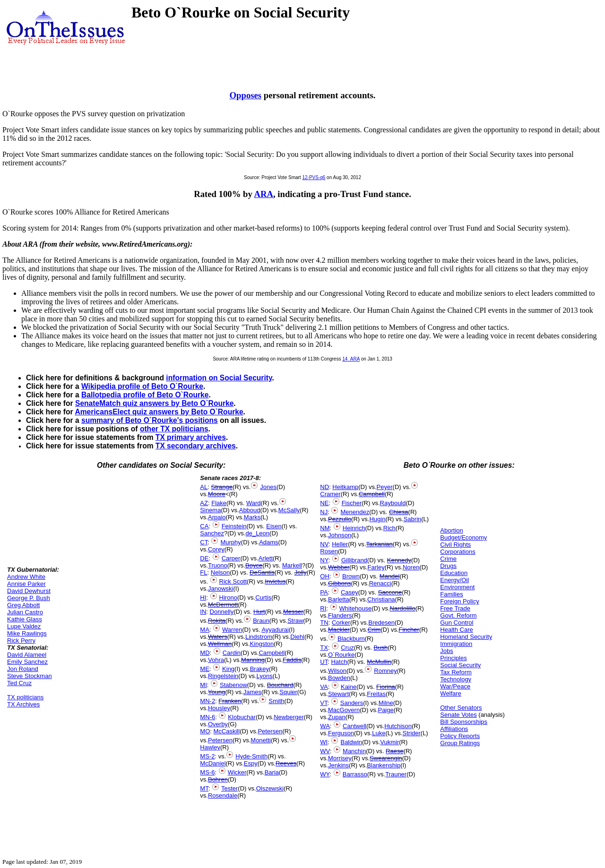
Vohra (216, 660)
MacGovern (344, 710)
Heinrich (354, 528)
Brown (351, 576)
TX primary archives (191, 437)
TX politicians (25, 697)
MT (204, 788)
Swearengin (386, 758)
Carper (231, 558)
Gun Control (457, 623)
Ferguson (341, 733)
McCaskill (227, 731)
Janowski (220, 589)
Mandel (390, 576)
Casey (350, 592)
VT (324, 703)
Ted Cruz (19, 683)
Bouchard (280, 685)
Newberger (289, 717)
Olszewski (270, 788)
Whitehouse (356, 608)
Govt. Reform (458, 615)
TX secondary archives (196, 446)
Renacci (380, 583)
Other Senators (461, 708)
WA (325, 726)
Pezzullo (340, 519)
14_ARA (351, 359)
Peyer (385, 487)
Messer (293, 612)
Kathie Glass (25, 619)
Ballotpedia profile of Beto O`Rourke (145, 395)
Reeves (286, 763)
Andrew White (26, 577)
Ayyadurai (275, 630)
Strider (412, 733)
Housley (219, 708)
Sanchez (212, 533)
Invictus (275, 581)
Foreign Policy (459, 601)
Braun (261, 621)
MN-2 (207, 701)
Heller (340, 544)
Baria (272, 772)
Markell (292, 565)
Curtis (263, 597)
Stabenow (233, 685)
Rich (389, 528)
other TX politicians (174, 429)
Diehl (297, 637)
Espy (251, 763)
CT (204, 542)
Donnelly (222, 612)
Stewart (338, 694)
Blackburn (351, 639)
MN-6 (207, 717)
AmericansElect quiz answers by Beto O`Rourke (159, 412)
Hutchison (398, 726)
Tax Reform (456, 672)
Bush (381, 648)
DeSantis (262, 572)
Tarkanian (379, 544)
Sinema (210, 510)
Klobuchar (242, 717)
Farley (376, 567)
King (228, 669)
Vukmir (389, 742)
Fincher (409, 630)
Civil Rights (455, 545)
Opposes (246, 95)
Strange (222, 487)
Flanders (340, 615)
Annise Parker (26, 584)
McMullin (379, 662)
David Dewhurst (29, 591)
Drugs (448, 566)
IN (203, 612)
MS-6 (207, 772)
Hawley (210, 747)
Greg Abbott (23, 605)
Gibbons (339, 583)
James (252, 692)
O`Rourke (341, 655)
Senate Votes (458, 715)
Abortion (451, 530)
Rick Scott (233, 581)
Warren (232, 630)
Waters (218, 637)
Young (216, 692)
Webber (339, 567)
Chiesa (398, 512)
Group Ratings (460, 743)
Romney (385, 671)
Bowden (339, 678)
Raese (395, 751)
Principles (453, 658)
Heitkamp (345, 487)
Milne (386, 703)
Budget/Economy (463, 537)
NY (324, 560)
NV (324, 544)
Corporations (458, 552)
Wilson (337, 671)
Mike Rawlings (27, 633)
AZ (204, 503)
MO (205, 731)
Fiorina (386, 687)
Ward (254, 503)
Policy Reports (460, 736)
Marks (252, 517)
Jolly (301, 572)
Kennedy (399, 560)
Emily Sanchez (27, 662)
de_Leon (257, 533)
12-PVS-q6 (314, 177)
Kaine (349, 687)
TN (324, 623)
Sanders (352, 703)
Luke (379, 733)
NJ (324, 512)
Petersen (270, 731)
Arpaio (217, 517)
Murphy (230, 542)
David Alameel (27, 655)
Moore (217, 494)
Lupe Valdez (24, 626)
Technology (456, 679)
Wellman (220, 644)
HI (203, 597)
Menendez (355, 512)
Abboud (250, 510)
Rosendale (223, 795)
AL (204, 487)
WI (324, 742)
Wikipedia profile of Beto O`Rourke (142, 386)
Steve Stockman (30, 676)
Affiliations (454, 729)
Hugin (377, 519)
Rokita (217, 621)
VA (324, 687)
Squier (288, 692)
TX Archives (23, 704)
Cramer (330, 494)
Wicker (237, 772)
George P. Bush (29, 598)
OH (325, 576)
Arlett (266, 558)
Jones (268, 487)
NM (325, 528)
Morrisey (340, 758)
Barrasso (355, 774)
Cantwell (354, 726)
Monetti (261, 740)
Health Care (456, 630)
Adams (268, 542)
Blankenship (384, 765)
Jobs (446, 651)
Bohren (218, 779)
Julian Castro (25, 612)
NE (324, 503)
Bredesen (381, 623)
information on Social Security (219, 378)
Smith (276, 701)
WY (325, 774)
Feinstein (234, 526)
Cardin (232, 653)
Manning (253, 660)
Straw (295, 621)
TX (324, 648)
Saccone (390, 592)
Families (451, 594)
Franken (230, 701)
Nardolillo (403, 608)
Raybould (393, 503)
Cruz (347, 648)
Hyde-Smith (251, 756)
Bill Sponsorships (464, 722)
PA (324, 592)
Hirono (228, 597)
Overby (218, 724)
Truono (218, 565)
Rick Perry (21, 640)
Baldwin (351, 742)
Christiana (381, 599)
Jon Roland (23, 669)
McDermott (223, 605)
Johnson (340, 535)
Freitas (376, 694)
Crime (448, 559)
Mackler (339, 630)
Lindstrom (259, 637)
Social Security (460, 665)
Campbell (272, 653)
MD (205, 653)
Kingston (262, 644)
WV (325, 751)
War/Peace (455, 686)
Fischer (352, 503)
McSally (289, 510)
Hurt (259, 612)
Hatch (339, 662)
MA (205, 630)
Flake (219, 503)
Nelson (220, 572)
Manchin (354, 751)
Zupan (337, 717)
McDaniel (213, 763)
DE (204, 558)
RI (323, 608)
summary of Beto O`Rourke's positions (150, 420)
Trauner (396, 774)
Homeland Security (466, 637)
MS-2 (207, 756)
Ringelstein (223, 676)
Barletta (339, 599)
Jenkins (338, 765)
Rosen (329, 551)
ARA (264, 194)
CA (204, 526)
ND (324, 487)
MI (203, 685)
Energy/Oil (454, 580)
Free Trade (455, 608)
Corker (341, 623)
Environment (457, 587)
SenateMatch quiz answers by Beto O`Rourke (154, 403)
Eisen (274, 526)
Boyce (254, 565)
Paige (385, 710)
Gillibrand (354, 560)
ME (205, 669)
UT (324, 662)
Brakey (259, 669)
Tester (229, 788)
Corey (216, 549)
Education (454, 573)
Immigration (456, 644)
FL (203, 572)
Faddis (292, 660)
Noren (411, 567)
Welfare (451, 693)
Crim (374, 630)
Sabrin (413, 519)
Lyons (265, 676)
